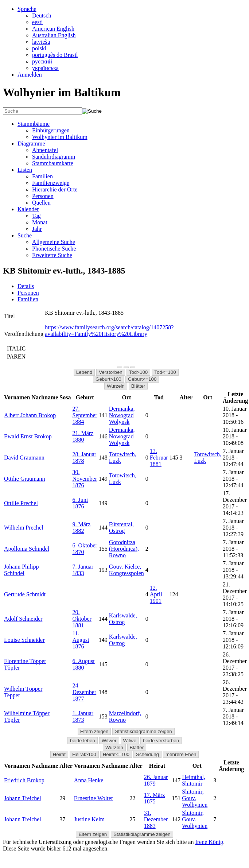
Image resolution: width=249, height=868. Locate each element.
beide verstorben (161, 741)
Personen (43, 196)
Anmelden (30, 75)
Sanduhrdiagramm (54, 157)
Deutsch (42, 15)
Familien (42, 176)
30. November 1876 (85, 479)
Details (26, 286)
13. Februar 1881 (159, 458)
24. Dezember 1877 (84, 692)
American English (53, 29)
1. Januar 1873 (83, 716)
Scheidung (147, 754)
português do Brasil (55, 55)
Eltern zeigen (94, 731)
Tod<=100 (165, 372)
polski (39, 48)
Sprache (27, 9)
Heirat (59, 754)
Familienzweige (51, 183)
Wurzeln (116, 386)
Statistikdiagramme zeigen (143, 731)
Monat (40, 222)
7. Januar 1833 (83, 570)
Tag (36, 216)
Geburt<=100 (142, 379)
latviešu (41, 42)
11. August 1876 (81, 640)
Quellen (41, 203)
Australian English (54, 35)
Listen (25, 170)
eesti (37, 22)
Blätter (138, 386)
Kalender (28, 209)
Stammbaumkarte (53, 163)
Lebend (84, 372)
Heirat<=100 (116, 754)
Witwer (109, 741)
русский (42, 61)
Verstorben (110, 372)
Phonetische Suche (54, 249)
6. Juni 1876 (80, 503)
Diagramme (31, 144)
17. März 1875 (155, 798)
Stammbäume (34, 124)
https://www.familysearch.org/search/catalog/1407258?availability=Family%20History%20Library (109, 331)
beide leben (83, 741)
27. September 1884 (85, 415)
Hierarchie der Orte (55, 189)
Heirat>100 (84, 754)
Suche (25, 235)
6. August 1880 (83, 664)
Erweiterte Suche (52, 255)
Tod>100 (139, 372)
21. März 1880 (83, 436)
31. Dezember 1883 (156, 819)
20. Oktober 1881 (82, 619)
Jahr (37, 229)
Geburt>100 (108, 379)
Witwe (130, 741)
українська (45, 68)
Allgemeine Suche (54, 242)
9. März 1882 (81, 528)
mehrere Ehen (181, 754)
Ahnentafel (45, 150)
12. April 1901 (156, 594)
